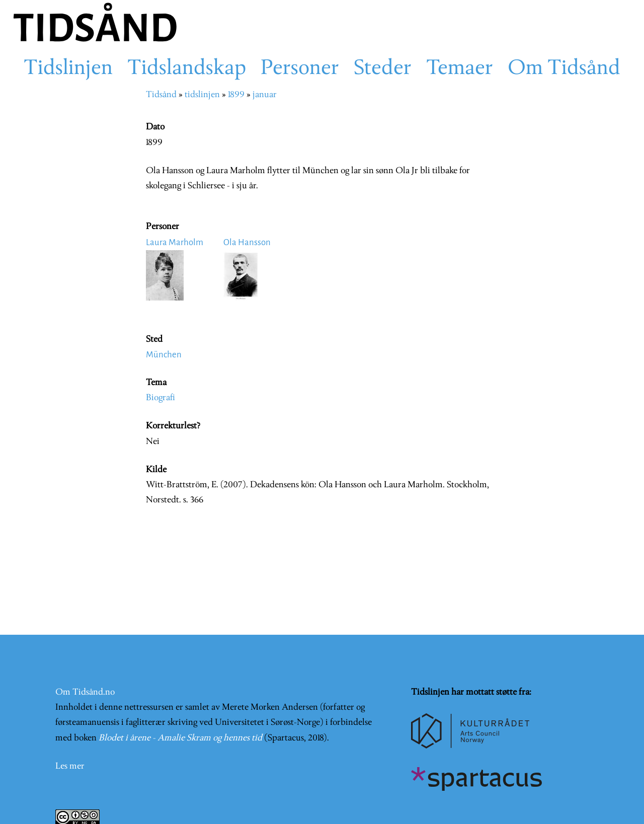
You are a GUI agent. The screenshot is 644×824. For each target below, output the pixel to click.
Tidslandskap (187, 69)
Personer (300, 69)
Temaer (460, 69)
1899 (236, 95)
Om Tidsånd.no (85, 692)
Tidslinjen (68, 69)
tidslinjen (202, 95)
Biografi (160, 398)
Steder (383, 69)
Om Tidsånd (564, 69)
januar (265, 95)
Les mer (70, 766)
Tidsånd (161, 95)
